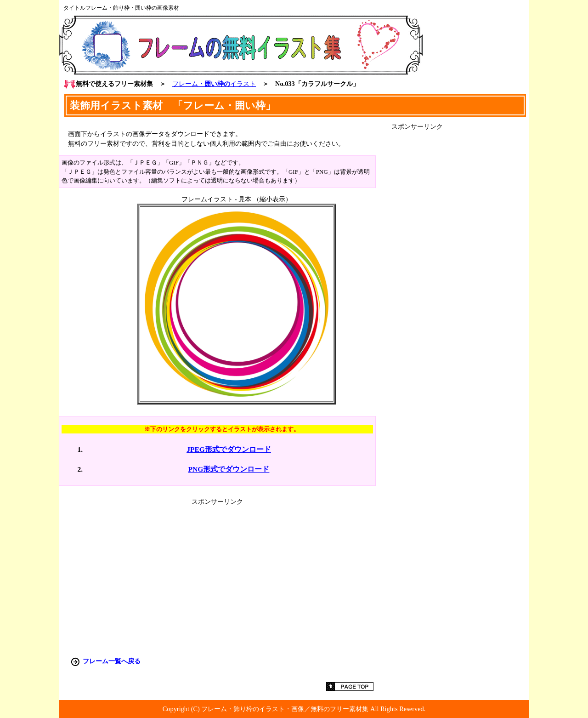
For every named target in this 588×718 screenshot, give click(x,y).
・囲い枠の (214, 84)
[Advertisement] (460, 269)
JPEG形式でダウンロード (229, 449)
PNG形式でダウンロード (229, 469)
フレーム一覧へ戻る (112, 661)
